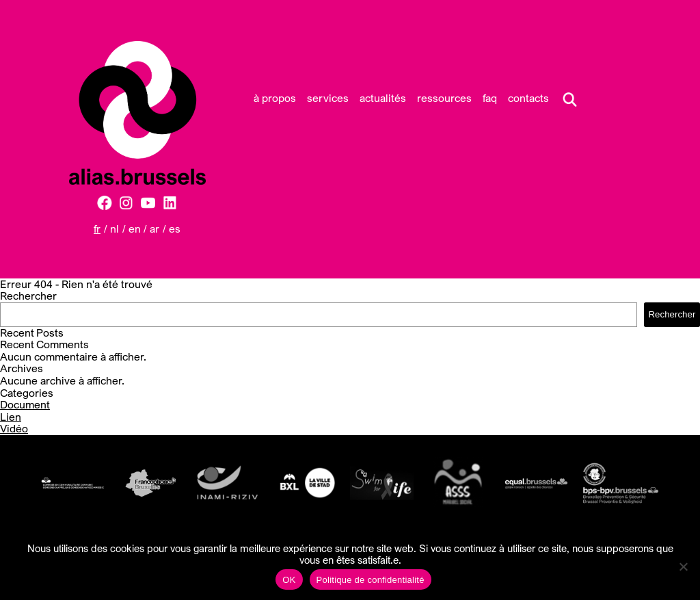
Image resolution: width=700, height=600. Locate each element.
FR (97, 229)
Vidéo (14, 428)
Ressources (444, 98)
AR (154, 229)
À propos (275, 98)
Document (25, 404)
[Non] (683, 566)
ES (175, 229)
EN (135, 229)
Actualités (383, 98)
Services (328, 98)
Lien (11, 417)
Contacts (528, 98)
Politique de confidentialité (371, 580)
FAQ (490, 98)
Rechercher (28, 296)
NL (115, 229)
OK (289, 580)
